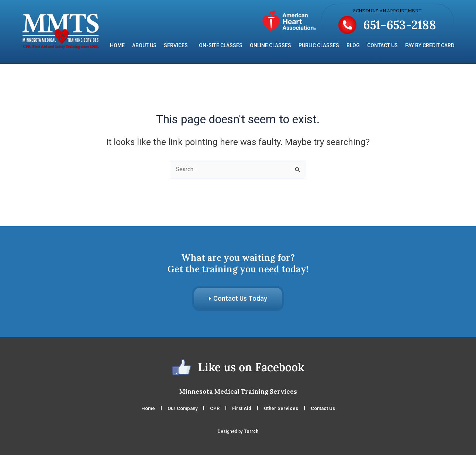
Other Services (281, 408)
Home (117, 45)
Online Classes (270, 45)
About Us (144, 45)
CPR (215, 408)
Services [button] (178, 45)
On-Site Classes (221, 45)
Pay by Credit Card (430, 45)
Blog (353, 45)
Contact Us (382, 45)
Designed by (238, 431)
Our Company (182, 408)
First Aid (242, 408)
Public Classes (319, 45)
